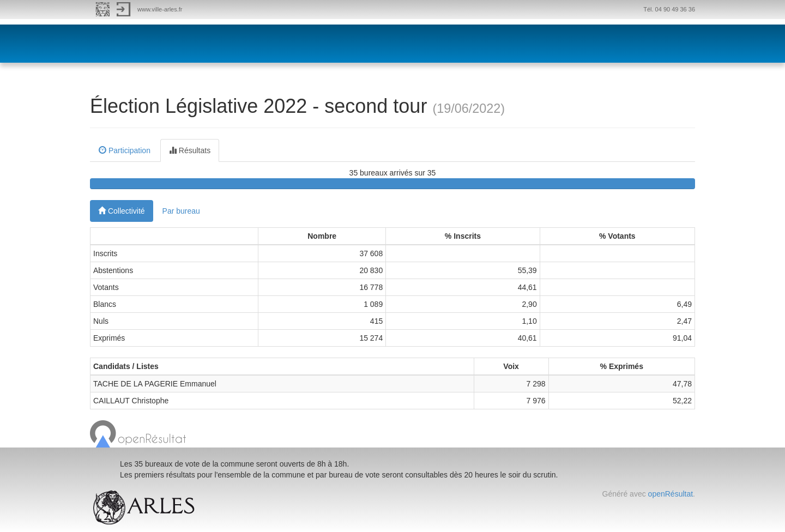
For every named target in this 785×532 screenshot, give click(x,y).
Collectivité (122, 211)
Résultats (190, 150)
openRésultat (671, 494)
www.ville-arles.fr (160, 9)
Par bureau (181, 211)
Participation (125, 150)
